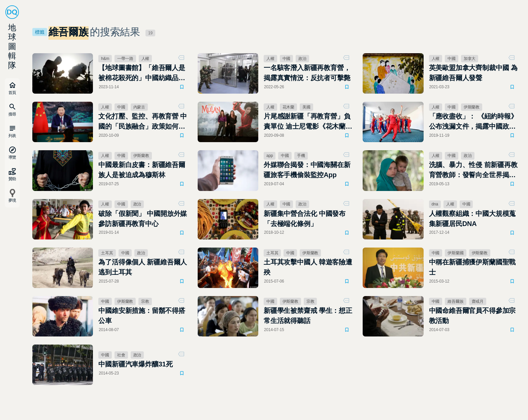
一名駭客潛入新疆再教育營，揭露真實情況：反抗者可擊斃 (307, 73)
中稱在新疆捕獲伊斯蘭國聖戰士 (472, 267)
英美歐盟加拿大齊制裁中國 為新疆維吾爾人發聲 (473, 73)
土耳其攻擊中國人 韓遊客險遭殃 (308, 267)
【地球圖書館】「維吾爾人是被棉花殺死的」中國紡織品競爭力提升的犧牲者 (142, 73)
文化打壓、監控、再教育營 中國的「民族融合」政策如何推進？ (143, 122)
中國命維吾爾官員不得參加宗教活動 (472, 316)
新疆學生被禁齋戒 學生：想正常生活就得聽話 (308, 316)
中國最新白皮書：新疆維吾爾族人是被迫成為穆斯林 (142, 170)
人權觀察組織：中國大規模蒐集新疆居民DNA (472, 219)
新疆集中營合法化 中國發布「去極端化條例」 (305, 219)
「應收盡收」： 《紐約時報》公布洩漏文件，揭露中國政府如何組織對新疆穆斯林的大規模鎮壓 (473, 122)
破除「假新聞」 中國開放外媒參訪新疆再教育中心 (143, 219)
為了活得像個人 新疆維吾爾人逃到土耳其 (143, 267)
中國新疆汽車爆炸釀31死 (135, 364)
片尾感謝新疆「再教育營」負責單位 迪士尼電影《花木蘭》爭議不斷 (308, 122)
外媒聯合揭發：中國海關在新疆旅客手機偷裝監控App (307, 170)
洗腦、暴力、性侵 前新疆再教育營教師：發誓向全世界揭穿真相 (473, 170)
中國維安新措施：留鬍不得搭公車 (142, 316)
